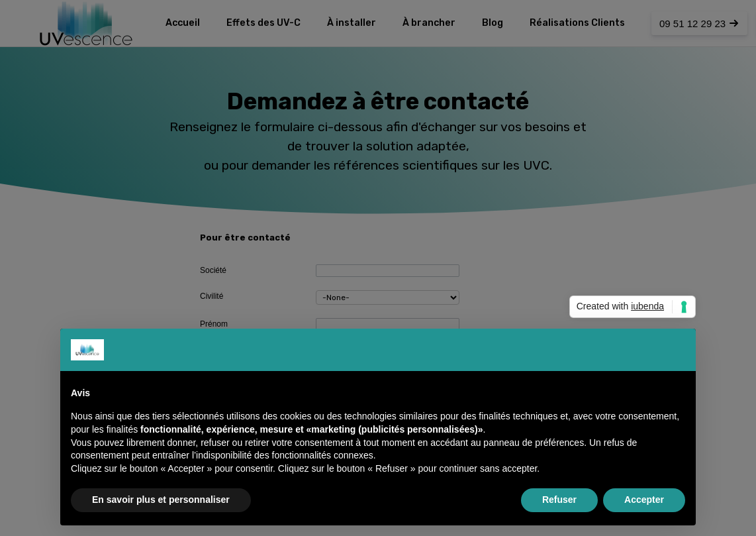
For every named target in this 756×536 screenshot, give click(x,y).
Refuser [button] (559, 500)
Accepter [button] (644, 500)
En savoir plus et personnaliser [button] (161, 500)
